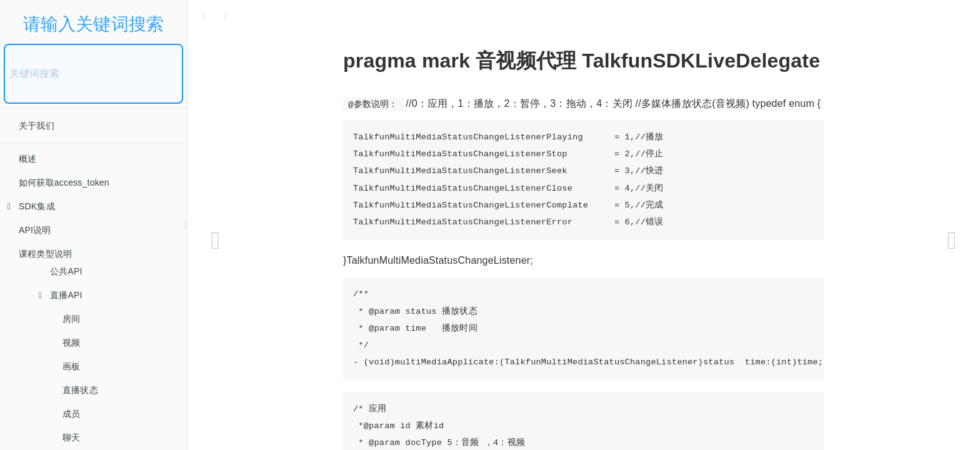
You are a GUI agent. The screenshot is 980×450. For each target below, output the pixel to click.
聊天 (71, 437)
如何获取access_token (64, 182)
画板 (71, 366)
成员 (71, 414)
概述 (27, 159)
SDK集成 (31, 206)
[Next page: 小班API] (952, 241)
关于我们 (37, 126)
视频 (71, 342)
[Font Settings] (225, 16)
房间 (71, 319)
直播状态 (80, 390)
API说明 (35, 230)
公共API (66, 271)
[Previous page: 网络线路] (216, 241)
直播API (61, 295)
